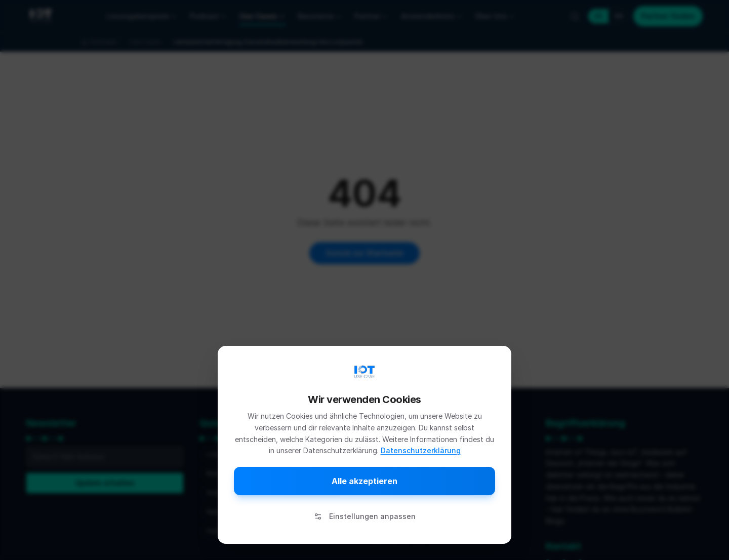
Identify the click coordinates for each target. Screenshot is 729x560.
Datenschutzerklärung (421, 450)
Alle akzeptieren (364, 481)
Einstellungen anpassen (365, 516)
